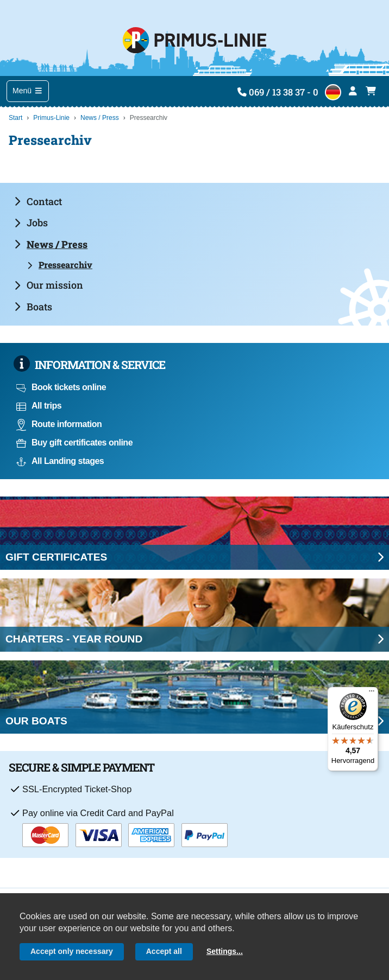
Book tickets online (61, 387)
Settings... (225, 951)
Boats (33, 307)
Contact (38, 201)
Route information (59, 424)
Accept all (164, 951)
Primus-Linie (51, 118)
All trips (39, 406)
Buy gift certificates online (74, 443)
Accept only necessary (72, 951)
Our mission (49, 285)
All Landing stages (60, 461)
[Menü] (372, 693)
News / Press (100, 118)
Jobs (31, 222)
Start (15, 118)
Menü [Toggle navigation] (28, 91)
